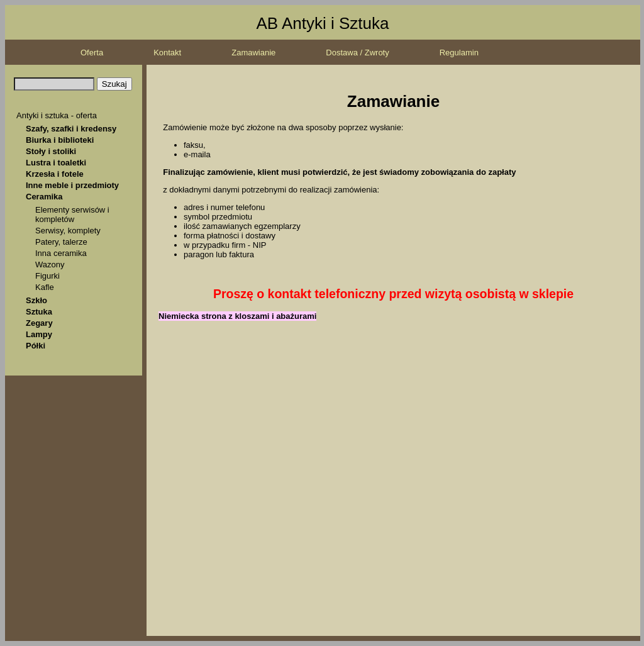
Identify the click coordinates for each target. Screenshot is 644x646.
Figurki (47, 276)
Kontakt (167, 53)
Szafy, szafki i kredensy (71, 129)
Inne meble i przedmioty (72, 185)
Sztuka (39, 312)
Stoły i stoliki (51, 151)
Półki (36, 346)
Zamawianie (253, 53)
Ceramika (44, 197)
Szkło (36, 300)
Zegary (39, 323)
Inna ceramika (61, 253)
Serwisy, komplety (68, 231)
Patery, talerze (61, 242)
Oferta (92, 53)
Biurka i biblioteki (60, 140)
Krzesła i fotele (55, 174)
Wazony (50, 265)
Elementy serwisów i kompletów (72, 214)
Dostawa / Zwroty (357, 53)
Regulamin (459, 53)
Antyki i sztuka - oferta (57, 115)
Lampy (39, 334)
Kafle (45, 287)
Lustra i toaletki (56, 163)
